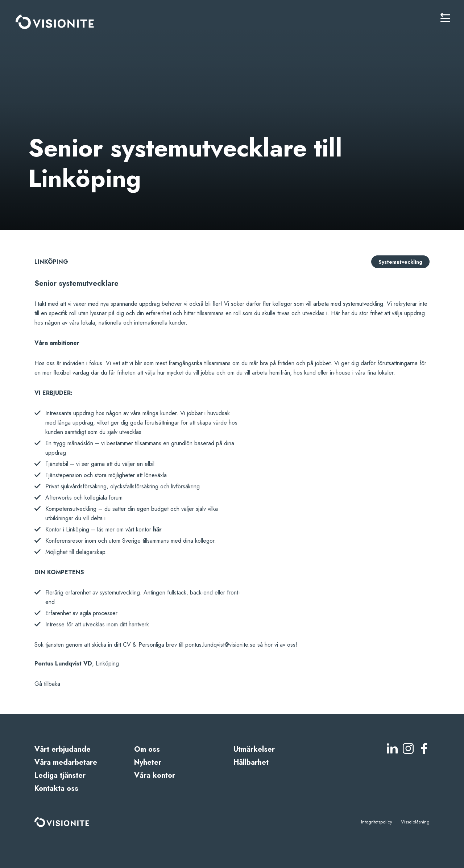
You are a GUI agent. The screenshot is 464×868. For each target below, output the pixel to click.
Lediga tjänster (60, 775)
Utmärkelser (254, 749)
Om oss (147, 749)
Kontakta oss (56, 788)
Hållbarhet (251, 762)
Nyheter (148, 762)
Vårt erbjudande (63, 749)
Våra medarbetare (66, 762)
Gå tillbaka (47, 684)
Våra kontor (155, 775)
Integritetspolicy (377, 822)
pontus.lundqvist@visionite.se (220, 645)
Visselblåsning (415, 822)
